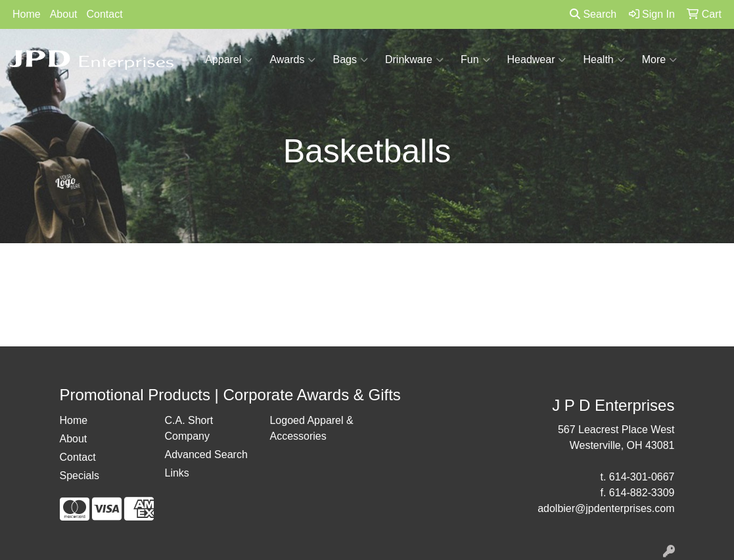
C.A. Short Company (189, 428)
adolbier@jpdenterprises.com (606, 508)
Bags (350, 60)
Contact (105, 14)
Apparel (229, 60)
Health (604, 60)
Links (176, 473)
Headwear (537, 60)
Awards (292, 60)
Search (593, 14)
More (659, 60)
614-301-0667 (642, 477)
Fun (475, 60)
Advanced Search (206, 455)
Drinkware (414, 60)
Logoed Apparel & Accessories (311, 428)
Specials (80, 476)
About (64, 14)
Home (27, 14)
